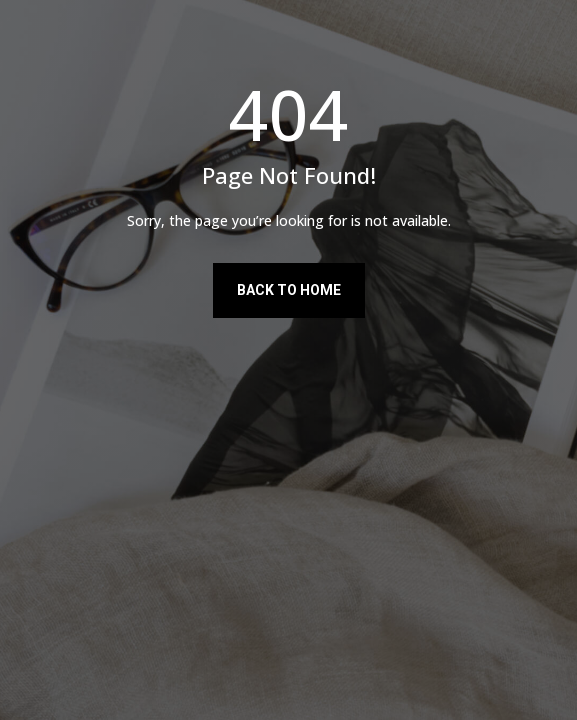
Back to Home (289, 290)
